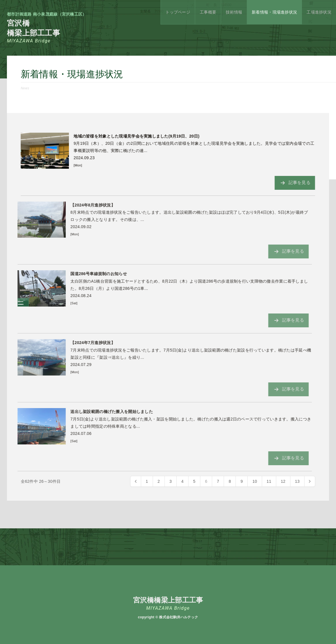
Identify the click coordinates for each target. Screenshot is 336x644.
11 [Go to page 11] (269, 481)
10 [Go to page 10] (255, 481)
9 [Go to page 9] (242, 481)
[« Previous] (136, 481)
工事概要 (208, 12)
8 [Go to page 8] (230, 481)
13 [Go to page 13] (297, 481)
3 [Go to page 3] (171, 481)
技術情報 (234, 12)
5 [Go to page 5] (194, 481)
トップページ (178, 12)
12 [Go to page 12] (283, 481)
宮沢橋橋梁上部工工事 (47, 31)
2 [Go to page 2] (159, 481)
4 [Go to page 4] (182, 481)
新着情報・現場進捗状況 (274, 12)
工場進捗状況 (319, 12)
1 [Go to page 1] (147, 481)
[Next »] (310, 481)
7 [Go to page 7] (218, 481)
